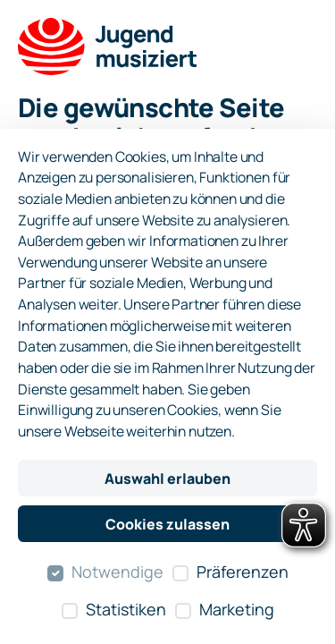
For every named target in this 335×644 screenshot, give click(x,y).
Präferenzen (243, 572)
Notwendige (117, 572)
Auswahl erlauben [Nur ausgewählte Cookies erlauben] (167, 479)
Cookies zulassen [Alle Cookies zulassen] (167, 524)
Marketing (237, 609)
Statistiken (126, 609)
